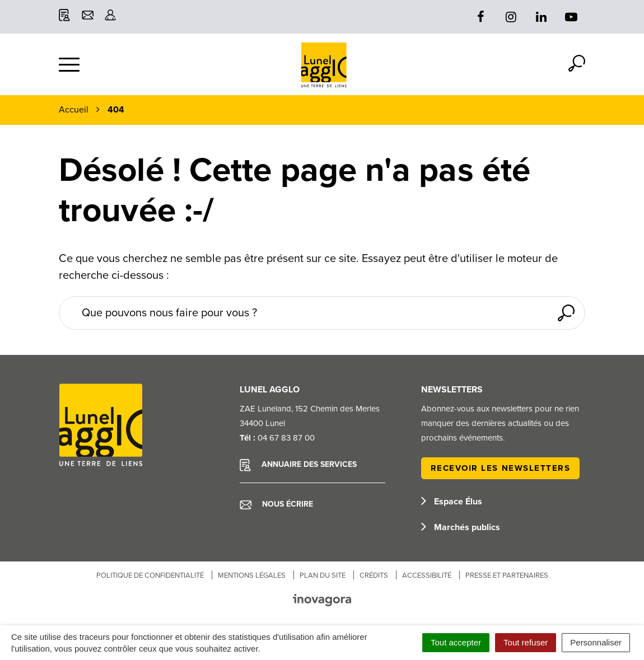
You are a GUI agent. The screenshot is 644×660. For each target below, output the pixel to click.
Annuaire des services (298, 465)
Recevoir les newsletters (501, 468)
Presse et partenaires (507, 575)
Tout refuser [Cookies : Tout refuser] (526, 642)
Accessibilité (427, 575)
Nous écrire (276, 504)
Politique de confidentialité (150, 575)
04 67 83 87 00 (286, 438)
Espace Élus (452, 502)
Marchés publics (461, 527)
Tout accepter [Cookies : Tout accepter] (456, 642)
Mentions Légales (252, 575)
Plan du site (323, 575)
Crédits (374, 575)
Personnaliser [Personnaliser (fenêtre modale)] (596, 642)
